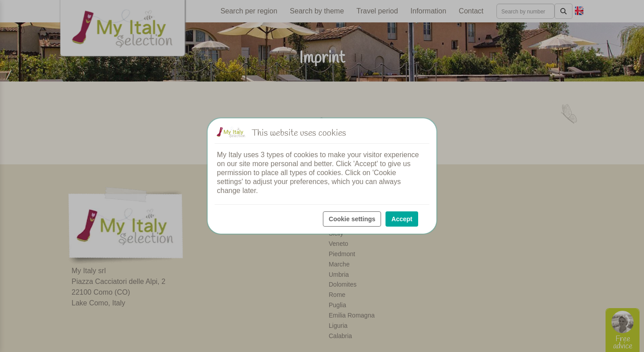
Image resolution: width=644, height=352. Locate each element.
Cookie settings (352, 219)
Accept (402, 219)
